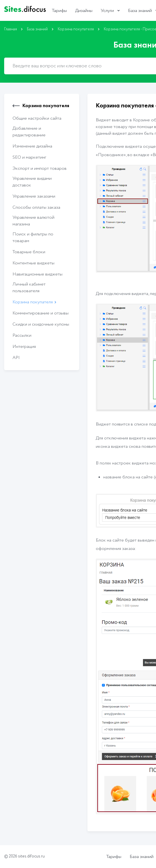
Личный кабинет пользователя (29, 288)
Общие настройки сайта (37, 118)
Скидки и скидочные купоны (41, 324)
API (16, 358)
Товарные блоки (29, 252)
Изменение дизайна (32, 146)
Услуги (107, 11)
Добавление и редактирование (29, 132)
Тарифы (59, 11)
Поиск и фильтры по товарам (33, 238)
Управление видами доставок (32, 182)
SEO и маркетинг (29, 157)
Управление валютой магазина (33, 221)
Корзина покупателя (76, 29)
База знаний (140, 11)
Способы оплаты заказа (36, 207)
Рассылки (22, 335)
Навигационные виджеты (37, 274)
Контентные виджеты (33, 263)
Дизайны (84, 11)
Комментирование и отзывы (41, 313)
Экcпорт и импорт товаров (40, 169)
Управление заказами (34, 196)
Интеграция (24, 347)
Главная (11, 29)
